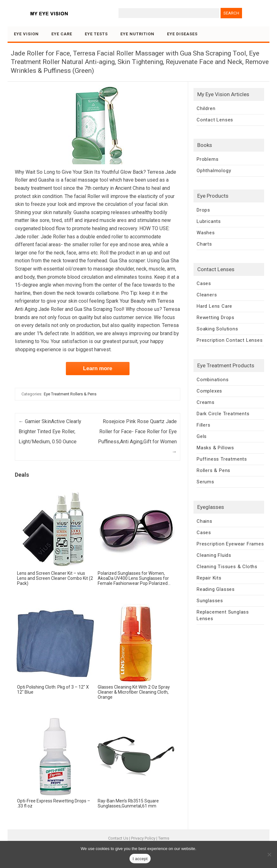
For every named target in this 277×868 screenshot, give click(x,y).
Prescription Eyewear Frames (230, 544)
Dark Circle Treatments (223, 414)
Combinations (213, 380)
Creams (206, 402)
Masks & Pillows (215, 448)
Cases (204, 283)
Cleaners (207, 295)
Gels (202, 436)
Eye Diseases (182, 34)
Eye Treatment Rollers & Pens (70, 394)
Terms (164, 838)
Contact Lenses (215, 120)
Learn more (98, 368)
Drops (203, 210)
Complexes (209, 391)
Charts (204, 244)
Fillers (204, 425)
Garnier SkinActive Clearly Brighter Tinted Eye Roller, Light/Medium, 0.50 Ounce (50, 431)
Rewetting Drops (216, 317)
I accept (140, 859)
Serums (205, 482)
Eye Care (62, 34)
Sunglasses (210, 601)
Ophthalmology (214, 171)
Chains (205, 521)
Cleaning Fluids (214, 555)
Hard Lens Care (214, 306)
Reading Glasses (216, 589)
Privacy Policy (143, 838)
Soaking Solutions (217, 329)
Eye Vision (26, 34)
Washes (206, 233)
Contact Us (118, 838)
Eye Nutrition (137, 34)
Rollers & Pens (214, 470)
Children (206, 108)
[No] (269, 854)
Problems (208, 159)
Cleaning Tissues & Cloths (227, 567)
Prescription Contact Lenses (230, 340)
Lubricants (209, 221)
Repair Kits (209, 578)
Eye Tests (96, 34)
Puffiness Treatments (222, 459)
